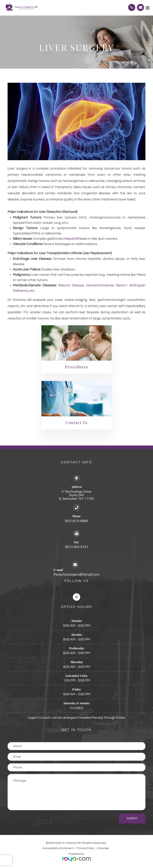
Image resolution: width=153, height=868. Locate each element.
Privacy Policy (86, 848)
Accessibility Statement (58, 848)
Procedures (77, 367)
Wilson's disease (71, 285)
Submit (132, 819)
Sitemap (103, 848)
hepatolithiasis (75, 239)
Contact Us (76, 423)
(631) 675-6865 (77, 521)
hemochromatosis (100, 285)
